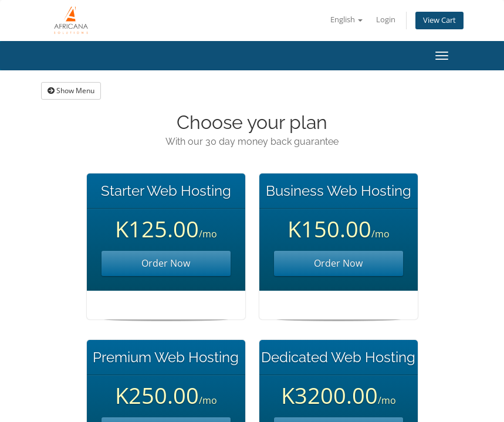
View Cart (439, 20)
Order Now (166, 263)
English (346, 20)
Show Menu (71, 91)
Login (386, 20)
